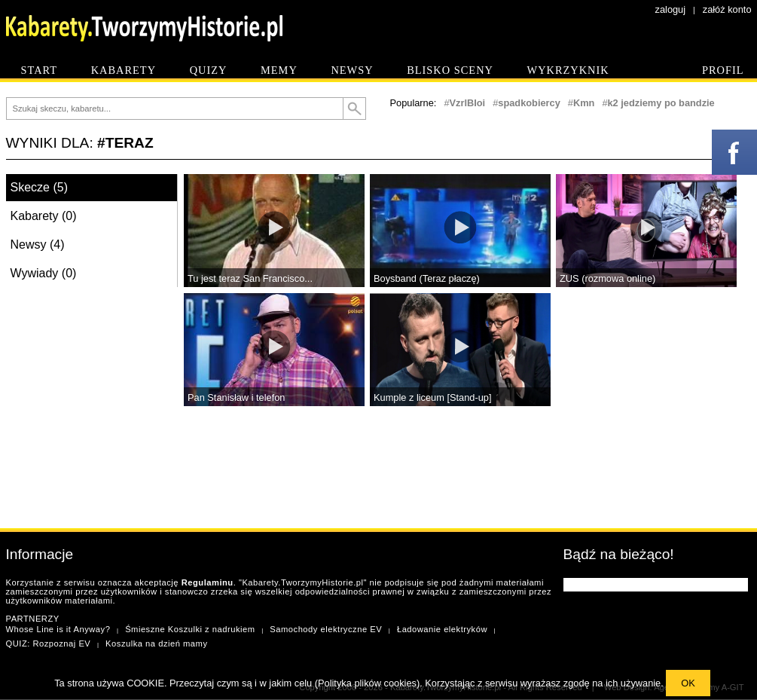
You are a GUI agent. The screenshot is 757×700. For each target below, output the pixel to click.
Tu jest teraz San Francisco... (250, 278)
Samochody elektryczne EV (326, 629)
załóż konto (727, 9)
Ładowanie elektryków (442, 629)
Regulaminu (208, 582)
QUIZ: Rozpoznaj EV (49, 643)
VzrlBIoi (468, 103)
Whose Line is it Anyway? (58, 629)
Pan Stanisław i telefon (236, 397)
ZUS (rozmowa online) (607, 278)
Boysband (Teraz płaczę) (427, 278)
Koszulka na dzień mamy (156, 643)
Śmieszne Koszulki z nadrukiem (190, 629)
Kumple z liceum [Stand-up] (432, 397)
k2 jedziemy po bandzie (661, 103)
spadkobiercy (529, 103)
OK (688, 683)
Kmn (584, 103)
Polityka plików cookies (367, 683)
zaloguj (671, 9)
